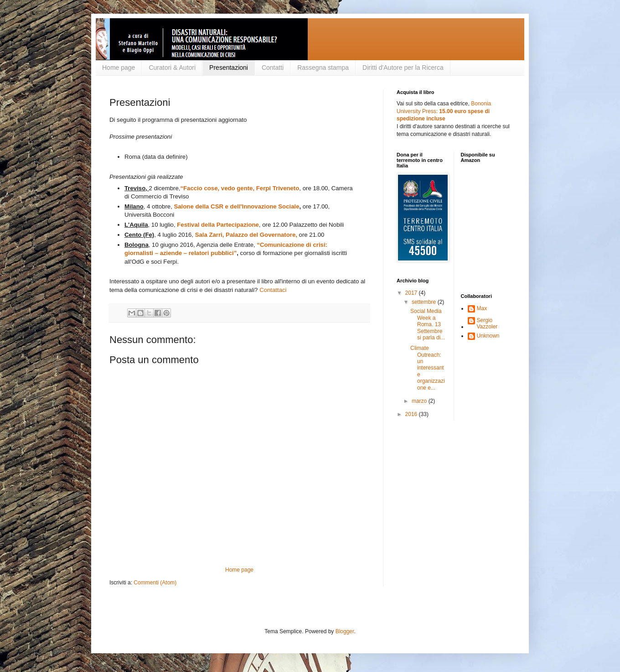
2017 (412, 293)
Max (482, 308)
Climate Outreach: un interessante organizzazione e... (428, 368)
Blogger (345, 631)
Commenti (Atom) (155, 583)
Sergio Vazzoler (487, 323)
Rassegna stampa (323, 68)
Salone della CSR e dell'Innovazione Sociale (236, 206)
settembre (425, 302)
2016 (412, 414)
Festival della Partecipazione (218, 225)
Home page (119, 68)
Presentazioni (229, 68)
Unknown (488, 336)
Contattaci (273, 290)
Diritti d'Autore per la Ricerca (403, 68)
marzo (420, 401)
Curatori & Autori (172, 68)
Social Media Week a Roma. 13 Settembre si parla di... (428, 324)
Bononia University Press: (444, 111)
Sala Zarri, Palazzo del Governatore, (246, 235)
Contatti (273, 68)
